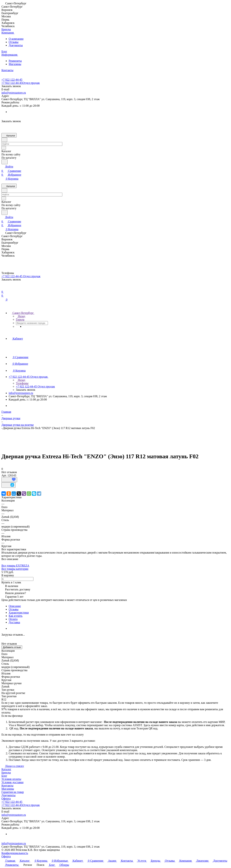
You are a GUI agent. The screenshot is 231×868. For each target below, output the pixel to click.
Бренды (6, 772)
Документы (16, 45)
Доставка (14, 622)
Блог (4, 776)
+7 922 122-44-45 (12, 80)
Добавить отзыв (12, 647)
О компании (16, 39)
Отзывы (14, 42)
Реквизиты (15, 61)
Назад (21, 316)
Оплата (13, 619)
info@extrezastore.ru (14, 93)
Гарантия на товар (13, 792)
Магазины (15, 64)
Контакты (7, 786)
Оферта (6, 799)
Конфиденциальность (15, 853)
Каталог (6, 769)
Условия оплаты (11, 779)
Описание (15, 606)
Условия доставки (12, 782)
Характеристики (19, 613)
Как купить (16, 616)
